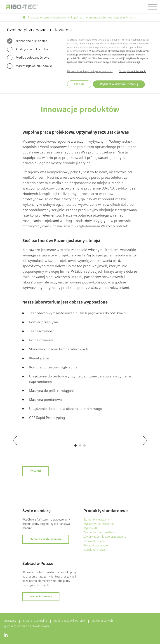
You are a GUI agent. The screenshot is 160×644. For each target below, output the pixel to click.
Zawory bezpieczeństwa (99, 533)
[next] (146, 441)
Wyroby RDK (91, 528)
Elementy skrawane (96, 520)
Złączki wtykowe (94, 550)
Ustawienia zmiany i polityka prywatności (90, 72)
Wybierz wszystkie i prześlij (119, 84)
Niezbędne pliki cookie (27, 41)
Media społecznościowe (28, 58)
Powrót (35, 471)
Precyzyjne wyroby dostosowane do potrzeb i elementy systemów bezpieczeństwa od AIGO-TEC (89, 18)
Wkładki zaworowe (96, 546)
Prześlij (79, 84)
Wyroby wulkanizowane (99, 524)
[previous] (14, 441)
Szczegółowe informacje (133, 72)
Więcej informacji (41, 597)
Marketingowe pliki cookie (29, 66)
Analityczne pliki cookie (28, 49)
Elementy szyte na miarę (46, 539)
